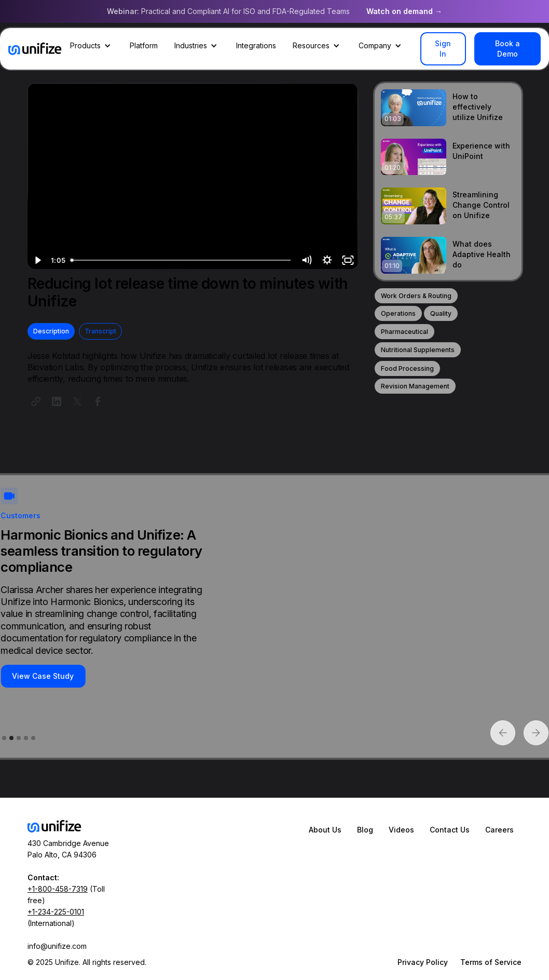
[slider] (182, 260)
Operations (398, 313)
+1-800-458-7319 (58, 889)
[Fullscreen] (348, 260)
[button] (92, 46)
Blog (365, 830)
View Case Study (43, 676)
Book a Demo (507, 49)
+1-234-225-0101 (56, 912)
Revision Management (415, 386)
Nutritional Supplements (418, 350)
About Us (325, 830)
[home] (35, 49)
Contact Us (450, 830)
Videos (401, 830)
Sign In (443, 49)
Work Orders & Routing (416, 296)
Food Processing (407, 368)
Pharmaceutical (404, 332)
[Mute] (307, 260)
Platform (144, 45)
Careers (499, 830)
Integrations (256, 45)
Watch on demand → (404, 11)
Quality (441, 313)
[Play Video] (38, 260)
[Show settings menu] (327, 260)
